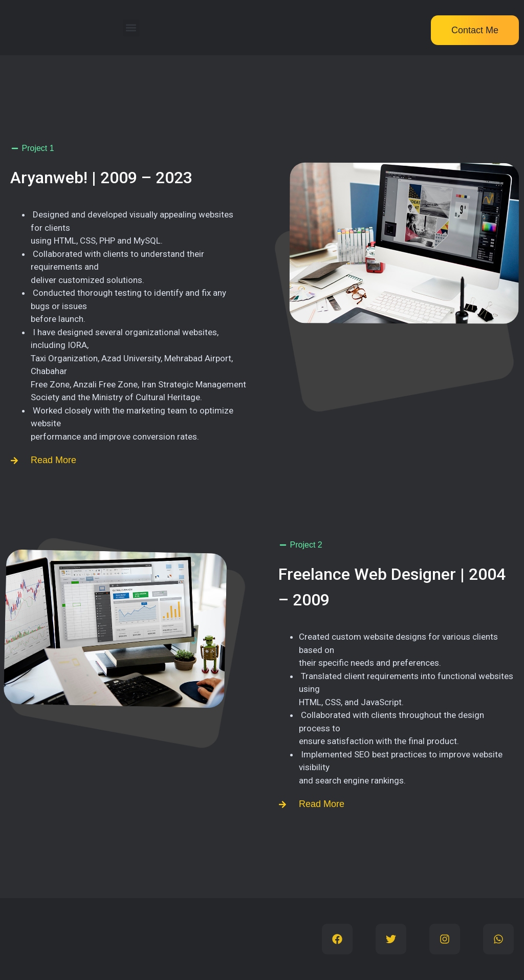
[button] (131, 28)
